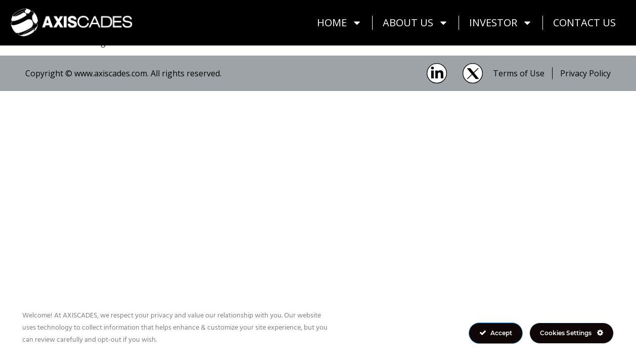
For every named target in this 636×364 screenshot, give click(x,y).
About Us (416, 23)
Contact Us (584, 22)
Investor (501, 23)
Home (339, 23)
